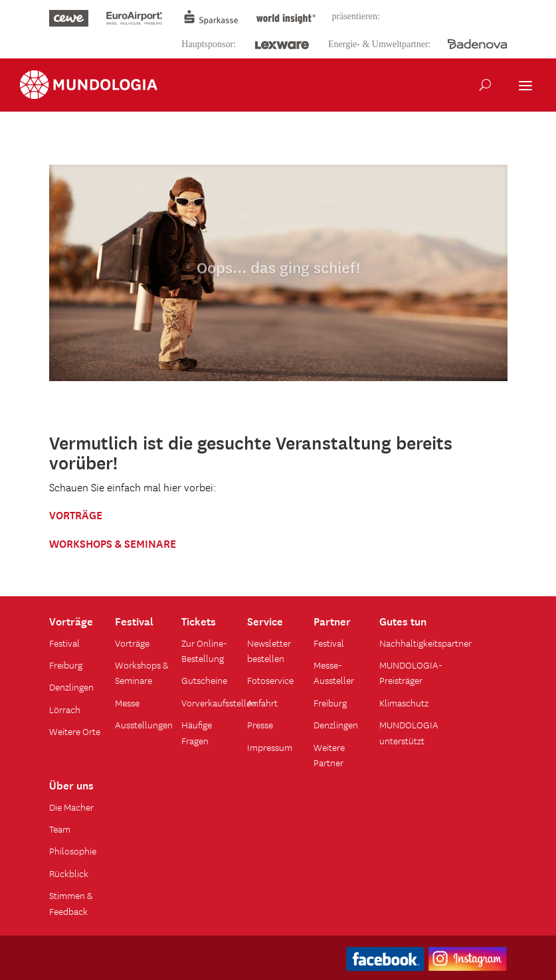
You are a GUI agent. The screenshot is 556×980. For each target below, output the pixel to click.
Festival (64, 643)
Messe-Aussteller (334, 672)
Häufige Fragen (197, 732)
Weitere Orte (75, 731)
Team (60, 829)
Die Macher (71, 807)
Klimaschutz (404, 702)
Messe (127, 702)
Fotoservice (270, 680)
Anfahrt (262, 702)
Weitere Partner (329, 755)
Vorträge (71, 620)
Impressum (270, 747)
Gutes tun (403, 620)
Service (265, 620)
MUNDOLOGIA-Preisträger (411, 672)
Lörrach (65, 709)
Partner (332, 620)
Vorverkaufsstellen (219, 702)
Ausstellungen (144, 724)
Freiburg (66, 665)
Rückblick (69, 873)
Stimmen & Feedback (71, 903)
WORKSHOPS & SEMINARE (113, 542)
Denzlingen (71, 687)
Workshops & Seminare (141, 672)
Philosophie (73, 851)
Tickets (199, 620)
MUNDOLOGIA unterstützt (409, 732)
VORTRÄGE (76, 514)
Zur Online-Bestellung (204, 650)
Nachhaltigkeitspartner (425, 643)
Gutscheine (204, 680)
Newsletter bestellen (269, 650)
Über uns (71, 784)
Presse (260, 724)
